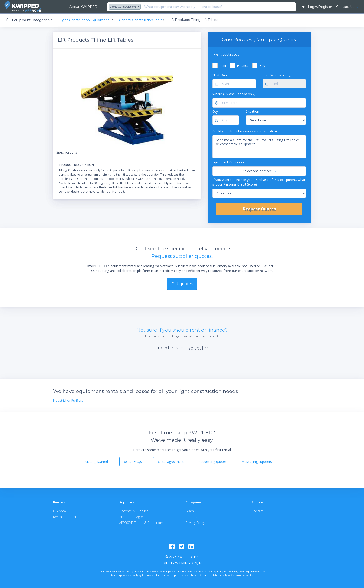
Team (190, 511)
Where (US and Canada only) (234, 94)
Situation (252, 111)
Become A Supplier (134, 511)
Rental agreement (170, 462)
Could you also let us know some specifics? (245, 131)
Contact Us (345, 7)
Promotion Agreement (136, 517)
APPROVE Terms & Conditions (141, 522)
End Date (277, 75)
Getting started (97, 462)
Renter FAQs (132, 462)
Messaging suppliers (257, 462)
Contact (258, 511)
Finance (243, 66)
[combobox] (114, 7)
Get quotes (182, 284)
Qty (215, 111)
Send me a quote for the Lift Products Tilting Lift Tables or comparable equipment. (259, 147)
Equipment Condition (228, 162)
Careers (191, 517)
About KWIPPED (72, 7)
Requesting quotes (213, 462)
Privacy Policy (195, 522)
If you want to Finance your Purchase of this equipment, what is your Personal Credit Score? (259, 182)
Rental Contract (65, 517)
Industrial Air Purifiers (68, 400)
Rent (223, 66)
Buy (262, 66)
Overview (60, 511)
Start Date (220, 75)
